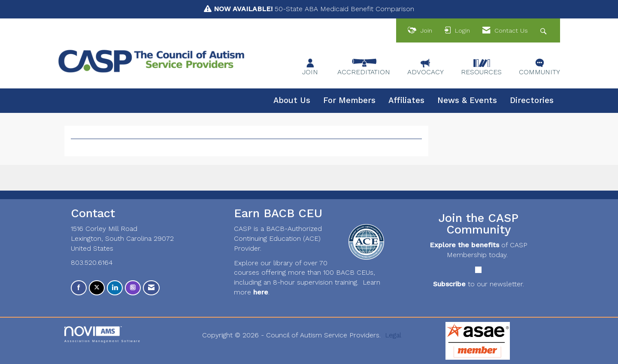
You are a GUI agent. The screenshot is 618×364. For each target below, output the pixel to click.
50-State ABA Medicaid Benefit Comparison (314, 9)
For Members (349, 100)
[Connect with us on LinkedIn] (115, 288)
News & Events (467, 100)
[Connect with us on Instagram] (133, 288)
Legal (393, 335)
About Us (292, 100)
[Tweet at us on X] (97, 288)
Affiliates (406, 100)
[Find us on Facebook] (79, 288)
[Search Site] (544, 31)
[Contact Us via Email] (151, 288)
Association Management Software (103, 334)
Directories (532, 100)
